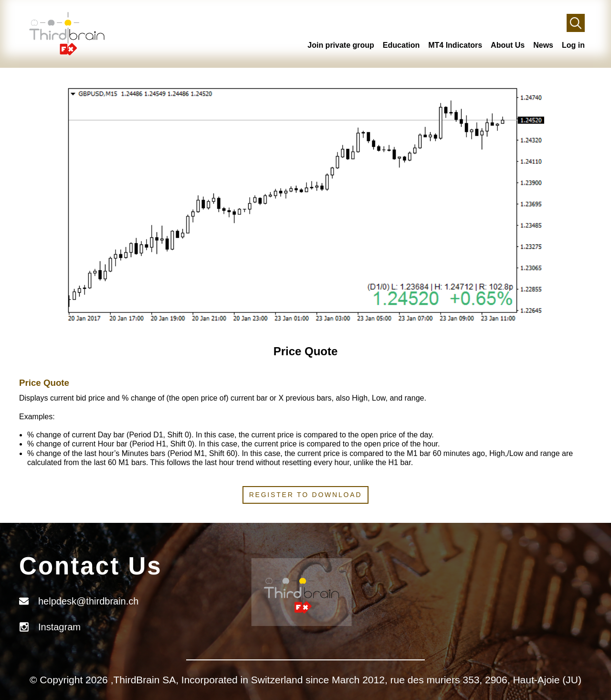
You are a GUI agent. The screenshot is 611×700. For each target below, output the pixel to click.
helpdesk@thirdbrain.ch (88, 601)
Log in (573, 45)
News (543, 45)
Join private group (341, 45)
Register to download (306, 495)
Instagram (59, 627)
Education (401, 45)
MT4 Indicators (455, 45)
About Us (508, 45)
